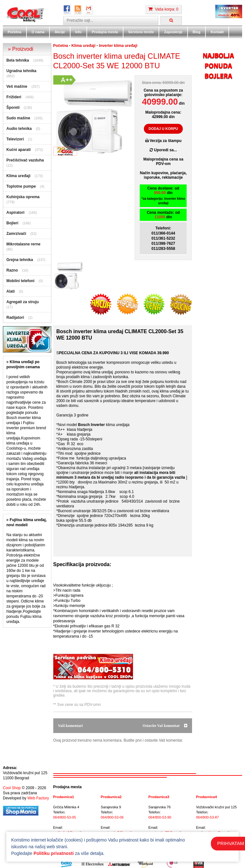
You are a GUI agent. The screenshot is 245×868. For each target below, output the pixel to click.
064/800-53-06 (112, 817)
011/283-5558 (163, 249)
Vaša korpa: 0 (163, 9)
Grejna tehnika (20, 260)
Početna (15, 32)
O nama (38, 32)
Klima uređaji (18, 176)
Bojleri (12, 223)
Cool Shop (12, 788)
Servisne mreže (141, 32)
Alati (11, 291)
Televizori (15, 139)
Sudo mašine (18, 118)
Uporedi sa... (163, 150)
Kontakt (217, 32)
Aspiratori (15, 213)
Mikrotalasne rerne (23, 244)
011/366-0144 (163, 233)
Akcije (60, 32)
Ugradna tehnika (21, 71)
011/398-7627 (163, 243)
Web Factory (38, 798)
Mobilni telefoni (20, 281)
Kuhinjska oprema (23, 197)
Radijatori (15, 318)
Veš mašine (17, 86)
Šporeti (13, 108)
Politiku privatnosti (54, 853)
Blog (197, 32)
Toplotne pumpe (21, 186)
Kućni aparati (19, 150)
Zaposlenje (173, 32)
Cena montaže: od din (163, 215)
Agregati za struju (22, 302)
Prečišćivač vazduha (25, 160)
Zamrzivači (16, 234)
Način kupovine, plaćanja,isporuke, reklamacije (163, 175)
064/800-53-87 (207, 817)
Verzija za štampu (163, 141)
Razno (12, 270)
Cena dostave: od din (163, 196)
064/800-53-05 (65, 817)
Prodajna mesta (105, 32)
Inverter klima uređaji (118, 46)
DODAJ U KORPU (163, 129)
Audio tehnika (19, 129)
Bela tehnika (18, 60)
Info (78, 32)
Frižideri (14, 97)
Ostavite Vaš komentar (165, 726)
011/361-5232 (163, 238)
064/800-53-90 (160, 817)
